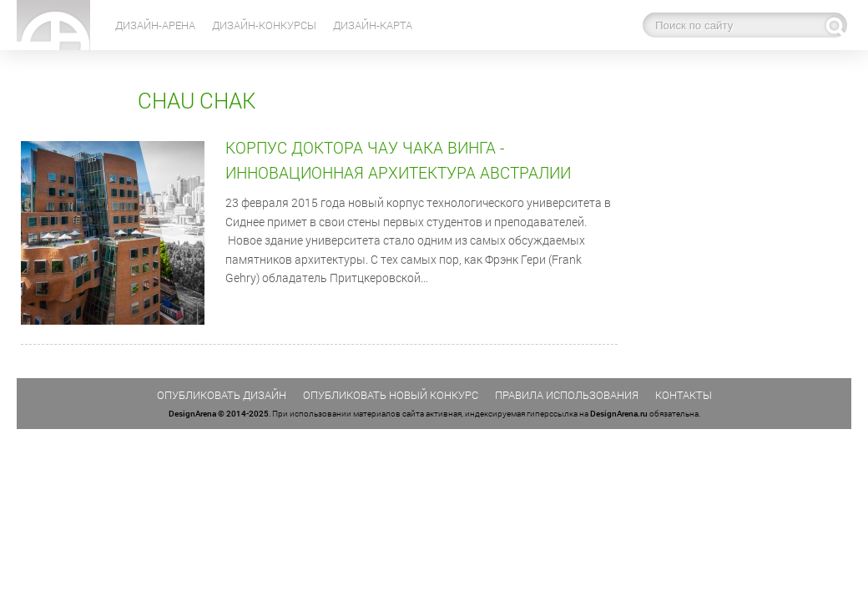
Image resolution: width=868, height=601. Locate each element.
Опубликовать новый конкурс (391, 395)
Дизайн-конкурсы (264, 25)
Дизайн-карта (373, 25)
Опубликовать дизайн (222, 395)
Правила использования (567, 395)
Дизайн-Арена (155, 25)
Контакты (684, 395)
